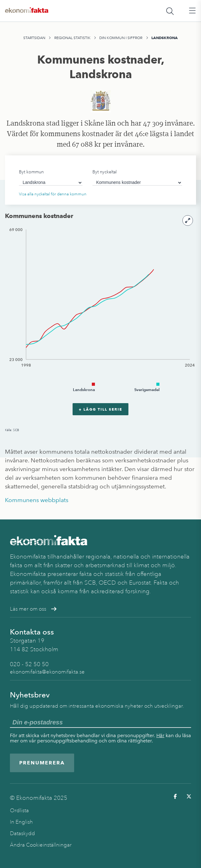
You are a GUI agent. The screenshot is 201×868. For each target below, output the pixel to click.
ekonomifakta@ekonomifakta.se (47, 672)
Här (160, 735)
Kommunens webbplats (37, 500)
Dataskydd (22, 833)
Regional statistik (72, 38)
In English (21, 822)
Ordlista (19, 810)
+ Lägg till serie (100, 409)
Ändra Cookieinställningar (41, 845)
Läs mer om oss (33, 609)
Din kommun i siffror (121, 38)
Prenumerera (42, 763)
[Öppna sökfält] (170, 11)
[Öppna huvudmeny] (192, 11)
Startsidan (34, 38)
